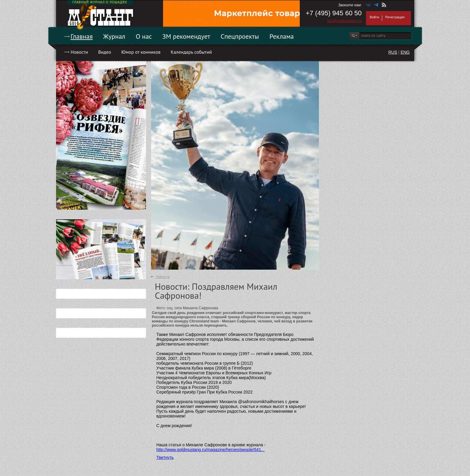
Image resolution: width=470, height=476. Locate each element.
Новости (79, 52)
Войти (375, 17)
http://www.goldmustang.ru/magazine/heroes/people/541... (211, 450)
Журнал (114, 36)
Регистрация (395, 17)
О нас (144, 36)
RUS (393, 52)
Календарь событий (191, 52)
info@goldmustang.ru (344, 21)
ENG (405, 52)
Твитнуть (165, 457)
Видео (104, 52)
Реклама (282, 36)
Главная (82, 36)
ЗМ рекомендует (186, 36)
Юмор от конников (141, 52)
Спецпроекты (240, 36)
